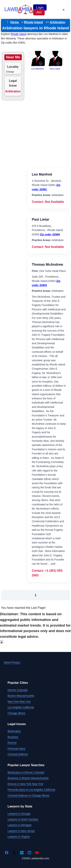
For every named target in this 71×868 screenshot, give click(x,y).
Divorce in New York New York (25, 784)
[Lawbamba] (19, 14)
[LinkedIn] (29, 853)
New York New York (19, 702)
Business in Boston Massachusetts (28, 778)
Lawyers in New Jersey (21, 831)
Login (40, 7)
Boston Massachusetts (21, 696)
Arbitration (58, 22)
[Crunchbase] (22, 853)
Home (15, 22)
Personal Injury (16, 749)
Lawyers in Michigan (20, 825)
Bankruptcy (14, 731)
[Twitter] (14, 853)
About (7, 662)
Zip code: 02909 (50, 234)
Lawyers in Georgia (19, 814)
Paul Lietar (41, 219)
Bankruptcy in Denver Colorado (26, 772)
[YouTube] (37, 853)
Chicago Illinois (16, 713)
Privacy (16, 662)
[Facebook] (7, 853)
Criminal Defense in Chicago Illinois (28, 795)
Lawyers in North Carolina (23, 819)
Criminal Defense (18, 754)
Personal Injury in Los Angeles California (31, 790)
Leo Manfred (42, 174)
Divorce (12, 743)
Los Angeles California (21, 707)
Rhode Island (33, 22)
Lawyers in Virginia (19, 837)
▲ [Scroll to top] (2, 642)
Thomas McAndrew (47, 265)
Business (13, 737)
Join (39, 12)
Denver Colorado (18, 690)
